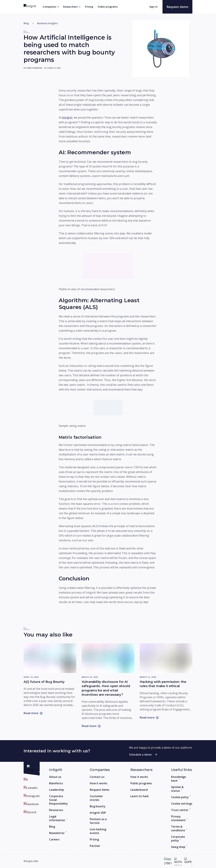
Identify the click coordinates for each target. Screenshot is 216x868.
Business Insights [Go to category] (48, 23)
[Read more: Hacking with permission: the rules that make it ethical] (166, 658)
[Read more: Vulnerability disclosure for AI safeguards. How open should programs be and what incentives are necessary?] (108, 658)
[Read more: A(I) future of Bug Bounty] (50, 658)
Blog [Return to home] (26, 23)
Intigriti (67, 118)
